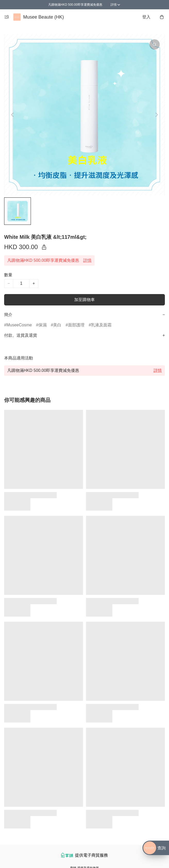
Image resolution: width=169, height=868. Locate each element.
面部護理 (76, 325)
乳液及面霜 (101, 325)
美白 (57, 325)
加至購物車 (84, 300)
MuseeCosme (19, 325)
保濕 (43, 325)
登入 (146, 17)
